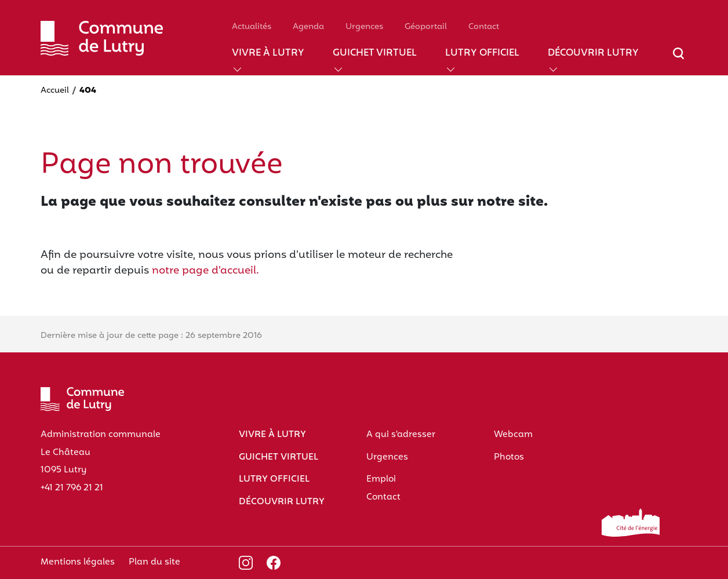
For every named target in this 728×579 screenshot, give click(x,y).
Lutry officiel (482, 54)
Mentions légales (78, 562)
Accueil (55, 91)
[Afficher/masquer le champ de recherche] (678, 60)
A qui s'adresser (401, 435)
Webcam (513, 435)
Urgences (364, 27)
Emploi (381, 479)
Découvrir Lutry (593, 54)
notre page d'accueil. (205, 271)
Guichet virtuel (375, 54)
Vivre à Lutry (268, 54)
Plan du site (154, 562)
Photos (509, 457)
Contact (484, 27)
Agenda (308, 27)
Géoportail (426, 27)
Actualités (252, 27)
